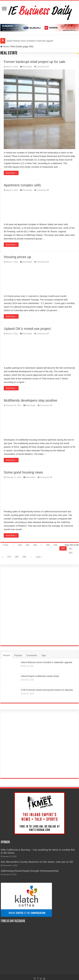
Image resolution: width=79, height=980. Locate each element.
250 (35, 545)
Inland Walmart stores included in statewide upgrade (30, 41)
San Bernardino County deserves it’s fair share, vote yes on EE (37, 862)
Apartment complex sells (22, 185)
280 (17, 557)
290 (24, 557)
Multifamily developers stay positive (30, 400)
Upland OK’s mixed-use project (27, 329)
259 (55, 545)
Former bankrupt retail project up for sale (34, 62)
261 (71, 549)
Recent (7, 655)
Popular (18, 655)
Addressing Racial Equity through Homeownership (30, 871)
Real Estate (27, 67)
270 (9, 557)
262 (71, 553)
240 (27, 545)
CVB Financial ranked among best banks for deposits (47, 690)
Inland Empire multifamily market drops (40, 676)
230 (20, 545)
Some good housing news (23, 472)
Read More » (11, 173)
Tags (44, 655)
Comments (32, 655)
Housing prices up (17, 257)
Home (5, 47)
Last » (39, 557)
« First (5, 545)
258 (48, 545)
